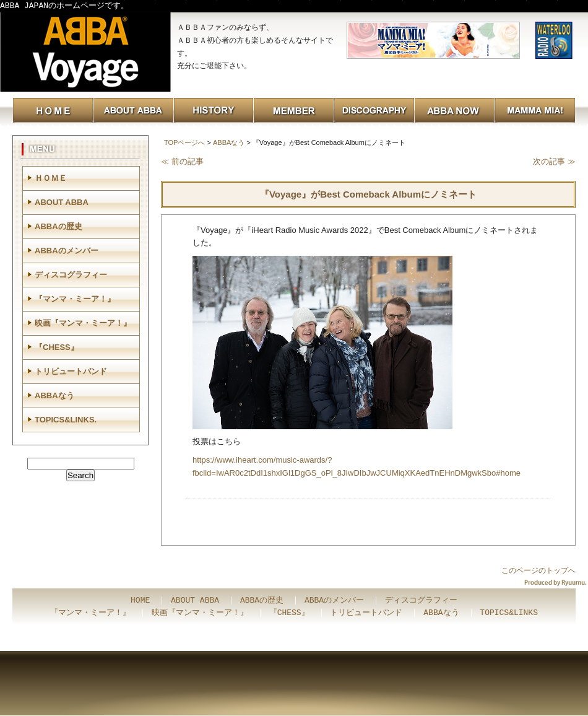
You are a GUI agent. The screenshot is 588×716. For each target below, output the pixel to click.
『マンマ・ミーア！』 (75, 299)
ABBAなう (229, 142)
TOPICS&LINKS (509, 613)
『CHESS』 (57, 347)
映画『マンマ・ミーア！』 (83, 323)
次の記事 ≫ (554, 161)
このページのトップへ (538, 570)
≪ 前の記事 (182, 161)
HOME (140, 601)
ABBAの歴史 (58, 226)
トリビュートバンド (71, 371)
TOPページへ (184, 142)
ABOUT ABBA (62, 202)
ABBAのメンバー (67, 251)
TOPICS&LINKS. (66, 420)
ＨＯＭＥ (51, 178)
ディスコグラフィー (71, 275)
